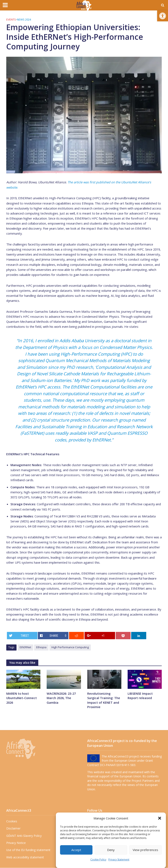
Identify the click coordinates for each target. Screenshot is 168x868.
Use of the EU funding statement (28, 850)
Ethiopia (41, 647)
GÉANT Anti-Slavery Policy (24, 836)
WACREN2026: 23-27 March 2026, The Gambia (61, 698)
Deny (111, 850)
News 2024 (24, 19)
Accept (76, 850)
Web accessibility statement (25, 857)
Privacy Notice (16, 843)
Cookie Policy (98, 860)
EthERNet (25, 647)
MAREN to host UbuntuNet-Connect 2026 (22, 698)
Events (11, 19)
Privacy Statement (119, 860)
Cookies (12, 821)
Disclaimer (13, 829)
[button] (163, 16)
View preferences (145, 850)
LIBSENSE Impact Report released (140, 696)
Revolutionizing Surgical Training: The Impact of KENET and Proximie (104, 700)
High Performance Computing (70, 647)
